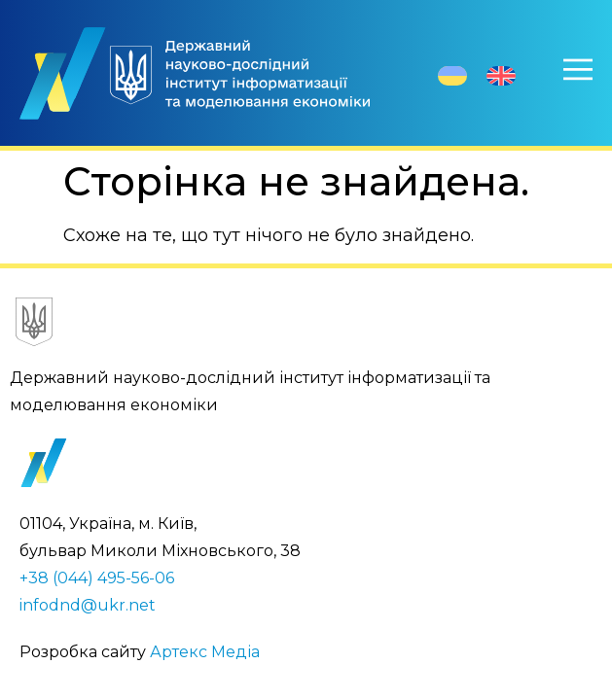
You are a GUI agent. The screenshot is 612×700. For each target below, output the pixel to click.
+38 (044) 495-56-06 (97, 578)
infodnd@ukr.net (88, 605)
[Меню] (578, 69)
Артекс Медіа (205, 652)
